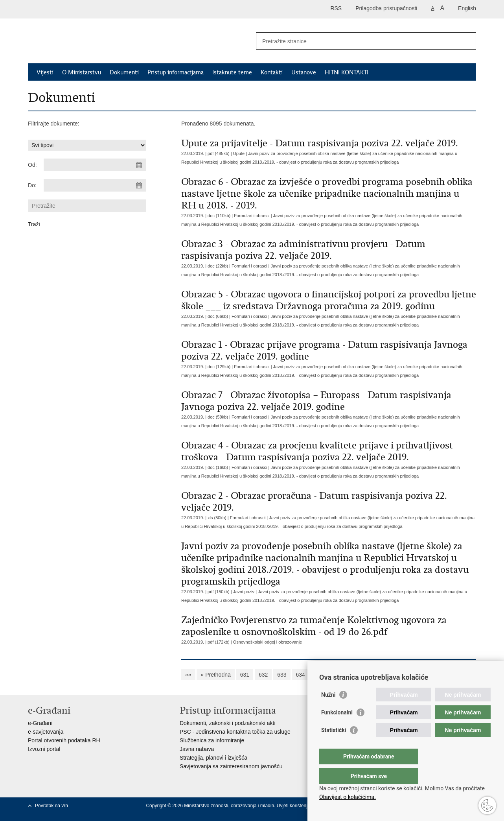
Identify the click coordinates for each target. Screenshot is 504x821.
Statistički (334, 746)
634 (300, 675)
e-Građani (40, 723)
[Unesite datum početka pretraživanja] (95, 165)
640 (412, 675)
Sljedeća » (439, 675)
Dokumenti (124, 72)
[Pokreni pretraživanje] (467, 41)
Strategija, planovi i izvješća (213, 758)
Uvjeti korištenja (294, 806)
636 (338, 675)
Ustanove (304, 72)
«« (188, 675)
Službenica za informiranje (212, 740)
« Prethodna (215, 675)
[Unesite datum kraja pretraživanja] (95, 185)
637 (356, 675)
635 (319, 675)
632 (263, 675)
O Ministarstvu (82, 72)
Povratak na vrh (52, 806)
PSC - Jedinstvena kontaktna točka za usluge (235, 732)
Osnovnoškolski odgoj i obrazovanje (268, 642)
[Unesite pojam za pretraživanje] (358, 41)
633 (282, 675)
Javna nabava (197, 749)
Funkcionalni (337, 728)
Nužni (328, 710)
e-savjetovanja (46, 732)
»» (464, 675)
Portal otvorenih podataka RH (64, 740)
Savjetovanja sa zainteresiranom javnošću (231, 766)
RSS (336, 8)
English (467, 8)
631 (245, 675)
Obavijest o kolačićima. (348, 797)
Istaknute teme (232, 72)
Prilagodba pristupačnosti (386, 8)
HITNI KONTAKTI (347, 72)
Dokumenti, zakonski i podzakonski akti (228, 723)
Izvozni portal (44, 749)
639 (393, 675)
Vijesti (45, 72)
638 (374, 675)
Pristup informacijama (176, 72)
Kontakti (272, 72)
